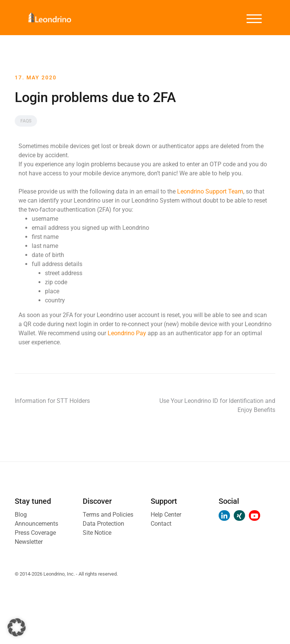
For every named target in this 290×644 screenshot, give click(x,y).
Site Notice (97, 533)
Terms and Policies (108, 515)
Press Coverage (35, 533)
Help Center (166, 515)
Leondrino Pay (127, 333)
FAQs (26, 121)
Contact (161, 524)
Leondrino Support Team (210, 191)
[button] (17, 627)
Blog (21, 515)
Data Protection (103, 524)
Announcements (36, 524)
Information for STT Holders (52, 401)
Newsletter (29, 542)
